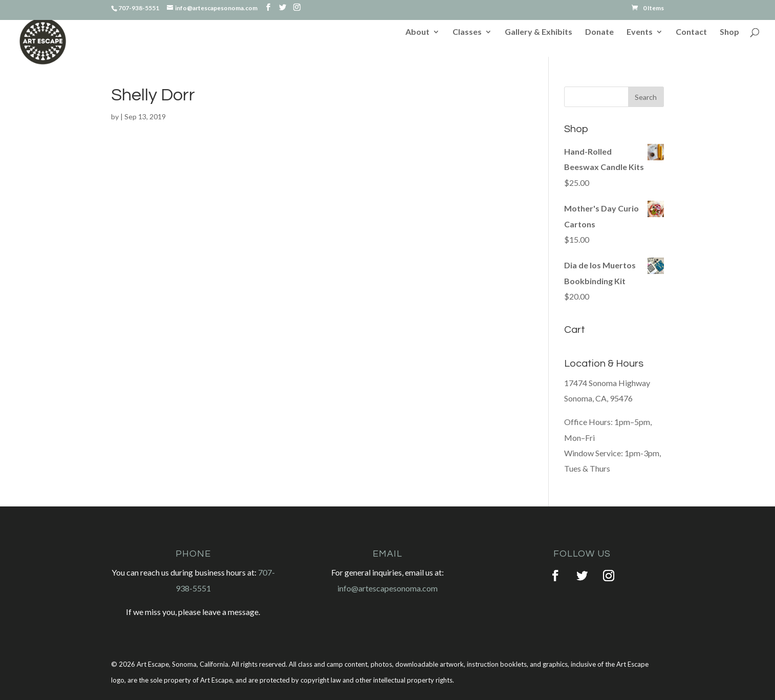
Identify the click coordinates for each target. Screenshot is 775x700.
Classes (467, 32)
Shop (729, 32)
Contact (691, 32)
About (417, 32)
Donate (599, 32)
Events (640, 32)
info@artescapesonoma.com (387, 588)
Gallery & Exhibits (539, 32)
